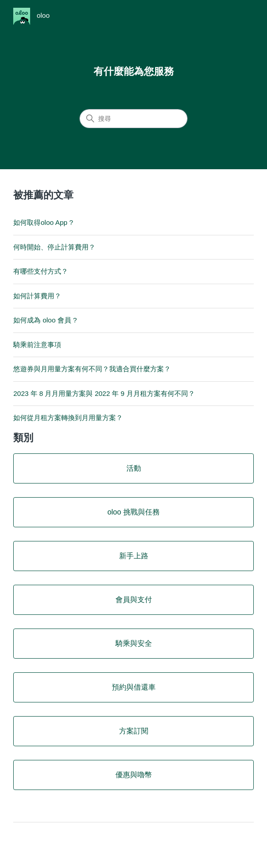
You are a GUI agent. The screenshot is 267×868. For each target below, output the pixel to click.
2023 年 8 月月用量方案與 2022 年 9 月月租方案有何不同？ (104, 393)
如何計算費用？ (37, 296)
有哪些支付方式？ (41, 271)
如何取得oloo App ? (43, 222)
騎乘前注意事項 (37, 345)
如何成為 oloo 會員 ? (45, 320)
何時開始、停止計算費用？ (54, 247)
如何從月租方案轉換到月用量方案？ (68, 418)
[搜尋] (133, 119)
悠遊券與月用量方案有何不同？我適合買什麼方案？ (92, 369)
